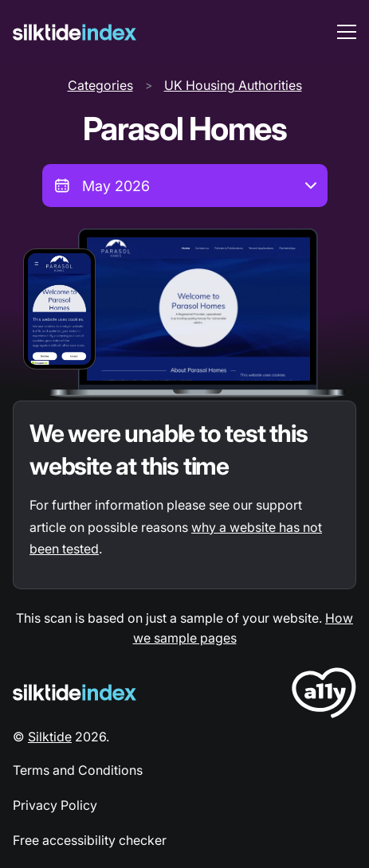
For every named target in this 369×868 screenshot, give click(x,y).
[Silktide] (75, 32)
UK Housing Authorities (233, 85)
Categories (100, 85)
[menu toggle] (347, 32)
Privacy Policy (55, 805)
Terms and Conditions (78, 770)
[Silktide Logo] (75, 692)
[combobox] (185, 186)
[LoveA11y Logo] (324, 696)
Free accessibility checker (90, 840)
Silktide (50, 737)
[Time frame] (185, 186)
